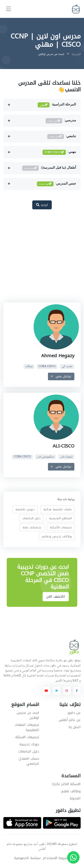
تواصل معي (61, 376)
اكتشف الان (56, 597)
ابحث (42, 205)
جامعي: (62, 137)
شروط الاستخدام (55, 858)
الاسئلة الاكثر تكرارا (66, 784)
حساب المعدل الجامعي (29, 761)
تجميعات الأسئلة (61, 527)
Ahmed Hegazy (58, 356)
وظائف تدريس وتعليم (57, 536)
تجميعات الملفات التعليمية (27, 727)
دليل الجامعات (31, 518)
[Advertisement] (42, 258)
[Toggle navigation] (9, 9)
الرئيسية (76, 54)
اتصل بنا (75, 727)
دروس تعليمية (25, 509)
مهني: (59, 152)
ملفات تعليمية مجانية (58, 509)
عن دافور (74, 713)
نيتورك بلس (66, 457)
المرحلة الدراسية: (57, 105)
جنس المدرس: (57, 184)
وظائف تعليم (71, 791)
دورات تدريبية (29, 744)
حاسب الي (67, 367)
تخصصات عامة (32, 527)
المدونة (75, 798)
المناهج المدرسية (61, 518)
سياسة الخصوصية (27, 858)
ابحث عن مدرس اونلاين (28, 715)
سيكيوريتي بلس (45, 457)
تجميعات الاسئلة (27, 737)
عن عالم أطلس (70, 720)
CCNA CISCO (47, 367)
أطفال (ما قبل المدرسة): (49, 168)
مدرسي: (61, 121)
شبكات (29, 367)
